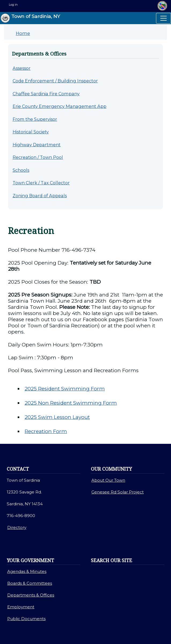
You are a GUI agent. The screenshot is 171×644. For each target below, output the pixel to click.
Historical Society (31, 132)
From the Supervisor (35, 119)
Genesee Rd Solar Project (118, 492)
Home (23, 33)
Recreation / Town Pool (38, 157)
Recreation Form (46, 431)
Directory (17, 527)
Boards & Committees (30, 583)
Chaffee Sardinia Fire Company (46, 94)
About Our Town (108, 480)
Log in (13, 5)
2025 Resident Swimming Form (65, 389)
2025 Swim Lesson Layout (57, 417)
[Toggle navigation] (163, 18)
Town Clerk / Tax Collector (41, 183)
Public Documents (26, 619)
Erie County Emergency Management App (60, 106)
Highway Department (37, 145)
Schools (21, 170)
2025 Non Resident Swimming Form (71, 403)
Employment (21, 607)
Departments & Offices (31, 595)
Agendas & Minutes (27, 571)
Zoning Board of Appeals (40, 196)
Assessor (22, 68)
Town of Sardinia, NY (30, 18)
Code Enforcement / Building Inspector (55, 81)
